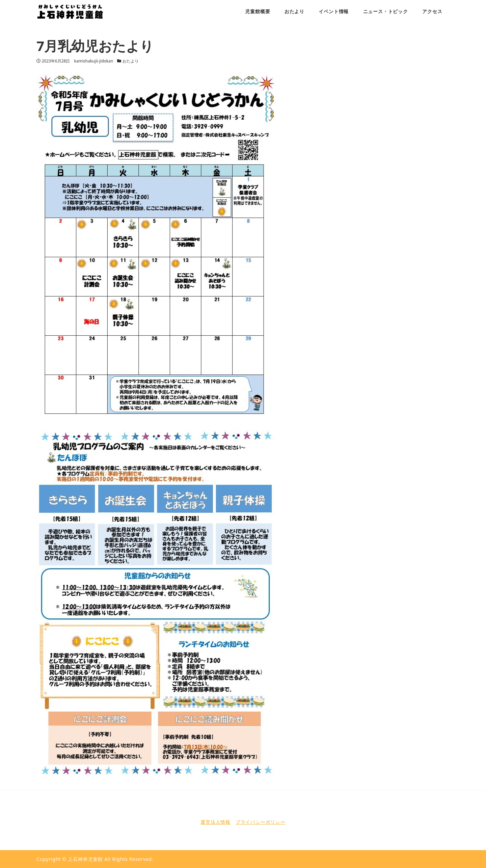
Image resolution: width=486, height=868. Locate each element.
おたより (131, 61)
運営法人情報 (215, 822)
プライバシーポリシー (261, 822)
